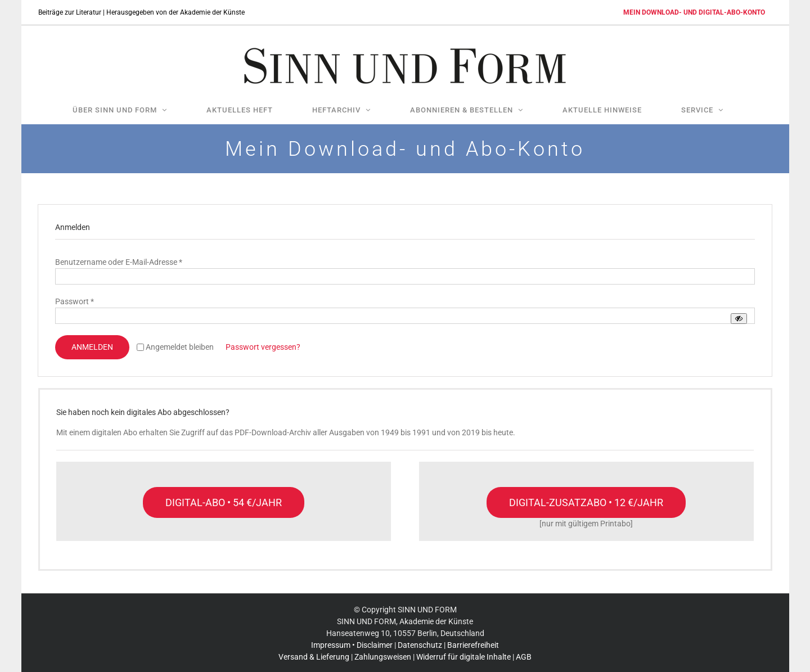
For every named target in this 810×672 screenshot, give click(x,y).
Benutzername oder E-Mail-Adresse (119, 262)
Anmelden (92, 347)
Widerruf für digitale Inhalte (463, 657)
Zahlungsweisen (383, 657)
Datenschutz (420, 645)
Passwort (75, 301)
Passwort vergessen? (263, 347)
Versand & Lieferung (314, 657)
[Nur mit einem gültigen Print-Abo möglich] (586, 502)
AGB (524, 657)
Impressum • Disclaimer (352, 645)
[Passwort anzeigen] (739, 319)
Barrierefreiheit (473, 645)
